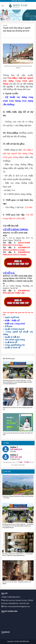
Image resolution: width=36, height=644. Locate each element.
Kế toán (9, 326)
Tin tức (7, 471)
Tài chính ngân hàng (15, 340)
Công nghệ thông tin (15, 345)
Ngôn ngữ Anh (12, 317)
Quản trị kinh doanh (15, 329)
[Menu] (3, 6)
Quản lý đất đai (12, 337)
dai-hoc (5, 25)
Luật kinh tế (11, 342)
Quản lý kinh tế (12, 347)
